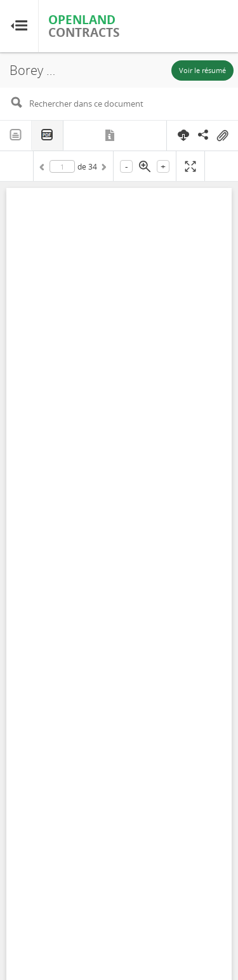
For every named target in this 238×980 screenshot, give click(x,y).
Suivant (103, 169)
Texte (16, 135)
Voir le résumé (202, 70)
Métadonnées (111, 135)
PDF (48, 136)
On (222, 136)
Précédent (44, 169)
